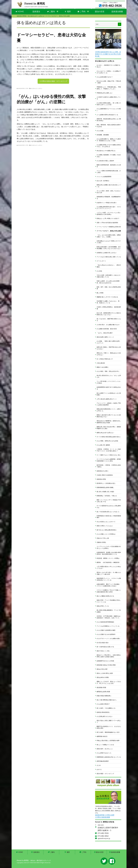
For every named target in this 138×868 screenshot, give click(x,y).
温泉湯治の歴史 (101, 479)
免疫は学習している (103, 606)
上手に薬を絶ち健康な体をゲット (107, 399)
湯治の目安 (100, 12)
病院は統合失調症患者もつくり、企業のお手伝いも (109, 410)
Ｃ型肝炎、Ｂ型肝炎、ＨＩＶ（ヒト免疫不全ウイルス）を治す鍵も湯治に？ (109, 450)
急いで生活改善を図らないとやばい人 (108, 512)
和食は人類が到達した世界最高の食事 (108, 740)
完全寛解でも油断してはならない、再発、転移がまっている (108, 302)
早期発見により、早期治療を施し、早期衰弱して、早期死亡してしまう (109, 88)
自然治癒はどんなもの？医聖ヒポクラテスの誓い (109, 242)
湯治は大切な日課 (102, 669)
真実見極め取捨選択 (103, 761)
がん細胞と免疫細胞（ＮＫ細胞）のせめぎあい (109, 156)
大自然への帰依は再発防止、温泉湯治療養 (109, 308)
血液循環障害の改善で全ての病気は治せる (109, 388)
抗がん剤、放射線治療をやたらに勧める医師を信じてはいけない (109, 314)
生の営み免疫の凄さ (103, 643)
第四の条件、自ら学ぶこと (105, 749)
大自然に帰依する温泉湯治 (105, 475)
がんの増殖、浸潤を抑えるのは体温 (107, 441)
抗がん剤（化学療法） (103, 181)
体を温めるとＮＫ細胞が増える (106, 151)
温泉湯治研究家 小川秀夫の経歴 (105, 815)
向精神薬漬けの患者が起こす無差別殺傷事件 (109, 517)
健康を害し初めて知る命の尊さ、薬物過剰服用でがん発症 (109, 428)
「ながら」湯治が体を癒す (105, 333)
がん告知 (99, 271)
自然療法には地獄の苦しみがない (107, 253)
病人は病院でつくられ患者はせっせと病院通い (109, 394)
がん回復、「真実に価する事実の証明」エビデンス (109, 342)
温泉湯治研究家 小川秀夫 (23, 88)
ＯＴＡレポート (101, 261)
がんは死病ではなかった (104, 753)
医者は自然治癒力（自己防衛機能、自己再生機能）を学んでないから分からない (109, 248)
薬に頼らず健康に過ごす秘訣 (105, 492)
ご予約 (82, 12)
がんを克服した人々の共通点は (106, 534)
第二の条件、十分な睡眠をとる (106, 708)
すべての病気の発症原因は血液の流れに (109, 437)
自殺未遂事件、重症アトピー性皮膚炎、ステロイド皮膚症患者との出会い (109, 585)
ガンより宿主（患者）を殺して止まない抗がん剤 (109, 192)
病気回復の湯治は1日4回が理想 (106, 665)
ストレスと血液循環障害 (104, 177)
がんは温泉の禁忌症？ (103, 704)
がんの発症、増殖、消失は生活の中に (108, 371)
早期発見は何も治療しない (105, 93)
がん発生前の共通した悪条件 (105, 161)
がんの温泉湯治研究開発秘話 (105, 622)
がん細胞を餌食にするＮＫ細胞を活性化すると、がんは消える (109, 146)
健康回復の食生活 (102, 736)
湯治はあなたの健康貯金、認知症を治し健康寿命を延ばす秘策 (109, 422)
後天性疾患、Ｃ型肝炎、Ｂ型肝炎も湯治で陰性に (109, 466)
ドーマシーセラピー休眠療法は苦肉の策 (109, 227)
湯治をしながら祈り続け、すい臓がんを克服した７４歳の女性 (109, 573)
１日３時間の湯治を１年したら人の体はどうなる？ (109, 567)
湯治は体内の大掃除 (103, 677)
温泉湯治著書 (117, 12)
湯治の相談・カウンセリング (105, 774)
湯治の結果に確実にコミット (105, 337)
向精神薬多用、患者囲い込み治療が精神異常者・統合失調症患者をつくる (109, 553)
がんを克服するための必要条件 (106, 634)
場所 (68, 12)
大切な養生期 (101, 363)
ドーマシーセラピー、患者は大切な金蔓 (109, 231)
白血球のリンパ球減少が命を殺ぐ (107, 203)
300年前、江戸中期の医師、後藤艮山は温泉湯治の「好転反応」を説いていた (109, 617)
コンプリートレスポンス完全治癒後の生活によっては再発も (109, 547)
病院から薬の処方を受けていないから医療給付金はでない (109, 416)
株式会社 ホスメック (44, 860)
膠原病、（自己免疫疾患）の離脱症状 (108, 562)
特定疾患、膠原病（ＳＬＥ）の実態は (108, 558)
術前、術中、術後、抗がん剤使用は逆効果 (109, 288)
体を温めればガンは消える (36, 88)
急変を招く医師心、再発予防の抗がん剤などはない (109, 348)
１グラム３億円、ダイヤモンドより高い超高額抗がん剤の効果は (109, 213)
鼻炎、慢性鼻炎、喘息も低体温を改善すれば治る (109, 126)
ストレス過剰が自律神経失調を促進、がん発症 (109, 172)
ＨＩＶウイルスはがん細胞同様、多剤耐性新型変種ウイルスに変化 (109, 460)
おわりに (99, 769)
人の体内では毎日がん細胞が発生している (109, 98)
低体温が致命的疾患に (103, 712)
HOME (20, 12)
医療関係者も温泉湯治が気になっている (109, 757)
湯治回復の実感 (101, 687)
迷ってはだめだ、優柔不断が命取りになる (109, 320)
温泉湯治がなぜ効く (103, 471)
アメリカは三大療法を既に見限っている (109, 257)
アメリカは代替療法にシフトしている (108, 626)
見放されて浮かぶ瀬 (103, 538)
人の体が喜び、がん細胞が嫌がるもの (108, 325)
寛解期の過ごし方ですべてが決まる (107, 297)
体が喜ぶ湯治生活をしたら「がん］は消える (109, 376)
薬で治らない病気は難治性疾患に (107, 530)
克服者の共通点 (101, 542)
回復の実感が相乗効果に (104, 696)
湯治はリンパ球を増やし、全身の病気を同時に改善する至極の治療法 (109, 656)
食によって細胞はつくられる (105, 745)
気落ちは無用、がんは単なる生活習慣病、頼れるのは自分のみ (108, 282)
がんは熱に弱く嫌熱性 (103, 445)
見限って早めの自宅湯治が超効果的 (107, 223)
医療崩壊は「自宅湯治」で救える (107, 496)
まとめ (99, 765)
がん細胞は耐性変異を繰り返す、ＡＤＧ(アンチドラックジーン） (109, 208)
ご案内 (51, 12)
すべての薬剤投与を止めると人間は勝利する (109, 507)
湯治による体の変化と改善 (105, 673)
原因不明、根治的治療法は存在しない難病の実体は (109, 120)
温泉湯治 (36, 12)
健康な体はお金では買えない (105, 433)
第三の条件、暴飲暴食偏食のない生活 (108, 732)
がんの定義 (100, 131)
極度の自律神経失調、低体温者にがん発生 (109, 166)
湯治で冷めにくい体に (103, 651)
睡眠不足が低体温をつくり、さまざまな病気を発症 (109, 727)
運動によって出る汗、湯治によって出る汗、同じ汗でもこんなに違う (109, 682)
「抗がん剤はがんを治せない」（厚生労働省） (109, 266)
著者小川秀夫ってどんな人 (105, 526)
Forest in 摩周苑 (35, 4)
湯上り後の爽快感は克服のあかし (107, 700)
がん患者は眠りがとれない (105, 716)
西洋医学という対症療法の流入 (106, 483)
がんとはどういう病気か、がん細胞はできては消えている (109, 72)
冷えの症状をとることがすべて (106, 522)
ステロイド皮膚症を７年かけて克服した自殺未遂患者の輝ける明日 (109, 591)
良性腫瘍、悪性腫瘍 (103, 135)
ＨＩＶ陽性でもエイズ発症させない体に (109, 455)
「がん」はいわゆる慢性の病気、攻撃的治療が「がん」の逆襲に (109, 236)
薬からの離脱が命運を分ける (105, 596)
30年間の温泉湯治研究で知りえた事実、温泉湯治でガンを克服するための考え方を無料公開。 (108, 54)
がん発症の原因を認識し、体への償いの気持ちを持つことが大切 (109, 104)
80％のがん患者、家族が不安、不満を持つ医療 (109, 82)
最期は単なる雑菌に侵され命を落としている (109, 186)
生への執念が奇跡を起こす (105, 359)
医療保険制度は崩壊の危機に (105, 487)
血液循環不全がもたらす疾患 (105, 661)
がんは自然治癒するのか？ (105, 77)
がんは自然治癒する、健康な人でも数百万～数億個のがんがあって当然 (109, 140)
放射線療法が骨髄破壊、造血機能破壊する (109, 197)
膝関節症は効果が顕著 (103, 692)
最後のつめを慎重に (103, 367)
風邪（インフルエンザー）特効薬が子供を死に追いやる (109, 501)
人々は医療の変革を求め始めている (107, 115)
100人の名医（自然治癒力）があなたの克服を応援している (109, 276)
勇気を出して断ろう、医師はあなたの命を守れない (109, 354)
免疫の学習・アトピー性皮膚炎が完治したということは (109, 601)
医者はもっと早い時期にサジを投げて (108, 218)
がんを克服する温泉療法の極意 (106, 630)
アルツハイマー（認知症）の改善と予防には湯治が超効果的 (109, 404)
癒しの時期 (100, 293)
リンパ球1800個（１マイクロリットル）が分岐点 (109, 382)
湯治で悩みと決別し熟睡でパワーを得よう (109, 721)
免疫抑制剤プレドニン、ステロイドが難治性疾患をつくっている (109, 579)
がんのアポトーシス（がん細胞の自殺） (109, 638)
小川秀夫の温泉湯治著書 (102, 817)
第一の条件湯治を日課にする (105, 647)
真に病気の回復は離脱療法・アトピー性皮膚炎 (109, 611)
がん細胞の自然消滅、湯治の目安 (107, 329)
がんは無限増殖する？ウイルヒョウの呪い (109, 110)
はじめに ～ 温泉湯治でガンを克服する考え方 (108, 66)
